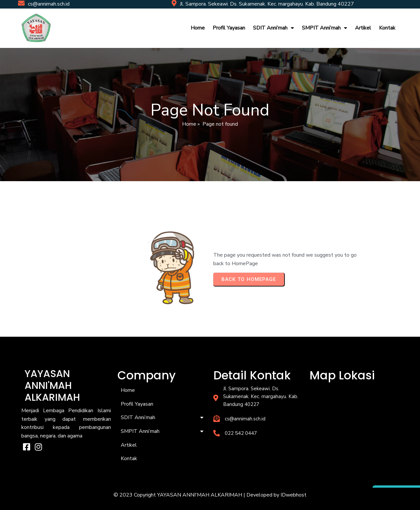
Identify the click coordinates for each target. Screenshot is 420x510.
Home (189, 124)
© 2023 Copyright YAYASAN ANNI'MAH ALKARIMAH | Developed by (197, 495)
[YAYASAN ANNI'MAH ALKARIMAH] (354, 417)
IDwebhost (294, 495)
